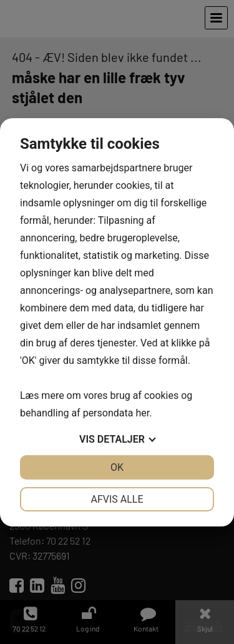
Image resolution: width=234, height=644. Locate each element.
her (142, 413)
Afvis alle (117, 499)
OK (117, 467)
